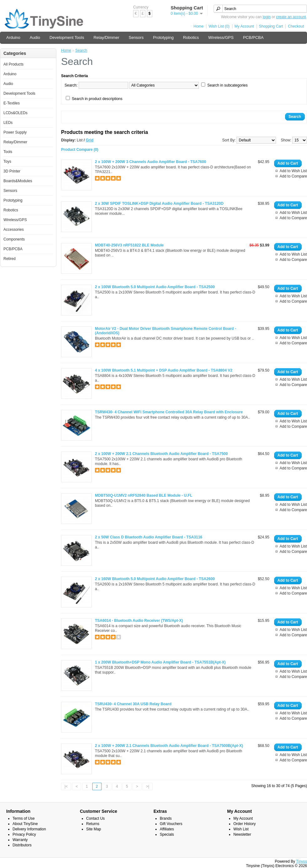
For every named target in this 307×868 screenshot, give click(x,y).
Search (81, 50)
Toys (7, 161)
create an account (291, 17)
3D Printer (12, 171)
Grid (90, 140)
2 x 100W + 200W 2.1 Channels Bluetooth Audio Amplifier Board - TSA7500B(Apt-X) (169, 746)
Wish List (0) (219, 26)
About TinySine (25, 824)
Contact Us (95, 818)
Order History (245, 824)
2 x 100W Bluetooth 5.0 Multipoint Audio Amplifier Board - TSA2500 (155, 287)
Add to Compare (293, 176)
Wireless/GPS (221, 37)
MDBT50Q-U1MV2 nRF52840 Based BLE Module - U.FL (144, 495)
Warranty (20, 840)
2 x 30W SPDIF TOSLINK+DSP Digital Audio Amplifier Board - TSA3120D (159, 204)
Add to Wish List (293, 171)
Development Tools (67, 37)
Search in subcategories (228, 85)
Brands (166, 818)
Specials (167, 834)
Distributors (22, 845)
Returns (93, 824)
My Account (244, 26)
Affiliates (167, 829)
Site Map (94, 829)
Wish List (241, 829)
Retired (10, 259)
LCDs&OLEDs (16, 113)
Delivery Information (29, 829)
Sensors (136, 37)
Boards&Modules (18, 181)
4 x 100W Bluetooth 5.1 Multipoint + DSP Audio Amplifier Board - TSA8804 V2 (164, 370)
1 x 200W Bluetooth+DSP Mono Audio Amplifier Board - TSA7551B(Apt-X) (160, 662)
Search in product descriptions (97, 99)
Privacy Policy (24, 834)
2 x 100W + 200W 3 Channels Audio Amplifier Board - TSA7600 (151, 162)
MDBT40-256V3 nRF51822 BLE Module (129, 245)
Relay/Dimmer (106, 37)
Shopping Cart (271, 26)
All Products (13, 64)
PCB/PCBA (253, 37)
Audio (35, 37)
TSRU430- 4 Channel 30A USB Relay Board (133, 704)
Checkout (296, 26)
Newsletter (242, 834)
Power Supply (15, 132)
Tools (8, 152)
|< (66, 786)
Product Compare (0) (80, 150)
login (267, 17)
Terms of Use (24, 818)
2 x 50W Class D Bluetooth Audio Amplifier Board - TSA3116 (149, 537)
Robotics (191, 37)
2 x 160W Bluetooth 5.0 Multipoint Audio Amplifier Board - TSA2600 (155, 579)
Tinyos (302, 861)
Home (199, 26)
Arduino (13, 37)
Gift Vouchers (171, 824)
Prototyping (163, 37)
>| (148, 786)
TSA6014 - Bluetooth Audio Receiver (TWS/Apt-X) (139, 621)
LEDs (8, 123)
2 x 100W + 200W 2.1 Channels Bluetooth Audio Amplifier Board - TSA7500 (161, 454)
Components (14, 239)
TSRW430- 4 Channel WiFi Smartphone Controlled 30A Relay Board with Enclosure (169, 412)
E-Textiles (12, 103)
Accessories (14, 230)
